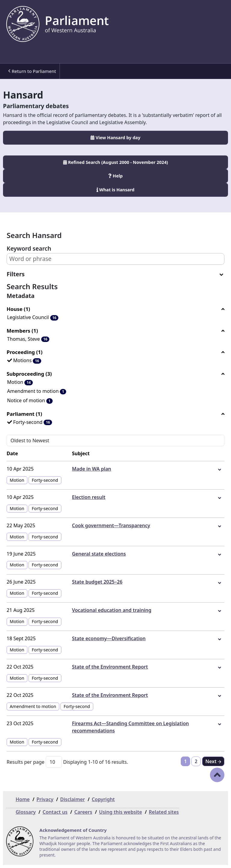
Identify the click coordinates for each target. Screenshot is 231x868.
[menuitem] (31, 71)
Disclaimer (72, 799)
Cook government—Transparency (111, 525)
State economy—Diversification (109, 638)
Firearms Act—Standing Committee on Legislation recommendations (130, 727)
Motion (17, 480)
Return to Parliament (32, 71)
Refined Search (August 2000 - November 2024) (116, 162)
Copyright (103, 799)
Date (12, 453)
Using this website (120, 812)
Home (23, 799)
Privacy (45, 799)
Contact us (55, 812)
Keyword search (29, 248)
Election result (89, 497)
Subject (81, 453)
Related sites (164, 812)
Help (115, 176)
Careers (83, 812)
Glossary (26, 812)
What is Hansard (115, 190)
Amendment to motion (33, 706)
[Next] (213, 761)
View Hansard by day (115, 138)
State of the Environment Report (110, 667)
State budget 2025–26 (97, 582)
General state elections (99, 554)
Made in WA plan (91, 469)
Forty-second (45, 480)
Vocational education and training (112, 610)
